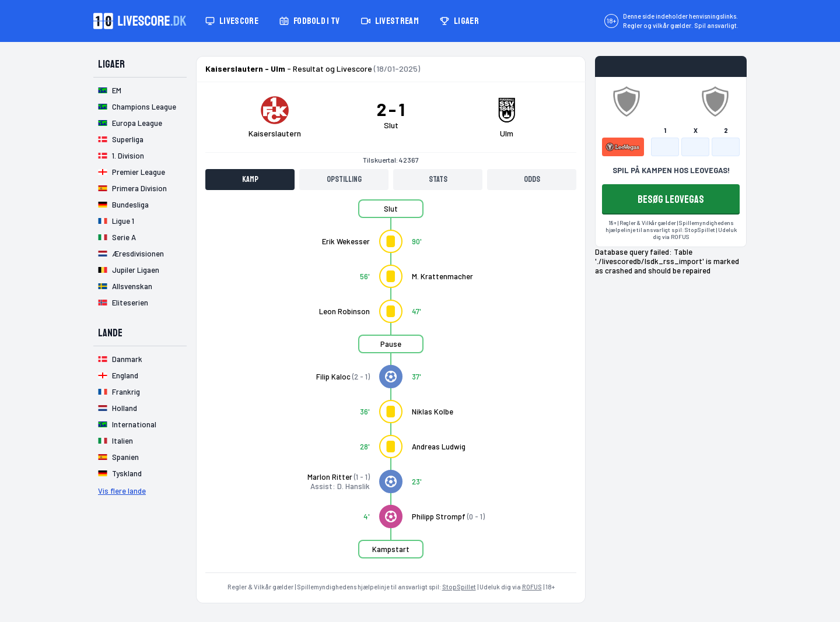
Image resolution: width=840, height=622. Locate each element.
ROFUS (532, 587)
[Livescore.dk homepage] (140, 21)
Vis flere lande (122, 491)
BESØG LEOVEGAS (671, 199)
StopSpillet (459, 587)
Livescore (232, 21)
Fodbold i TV (310, 21)
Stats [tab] (438, 179)
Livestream (390, 21)
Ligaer (459, 21)
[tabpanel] (391, 386)
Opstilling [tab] (344, 179)
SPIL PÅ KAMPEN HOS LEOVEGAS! (671, 170)
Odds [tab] (532, 179)
